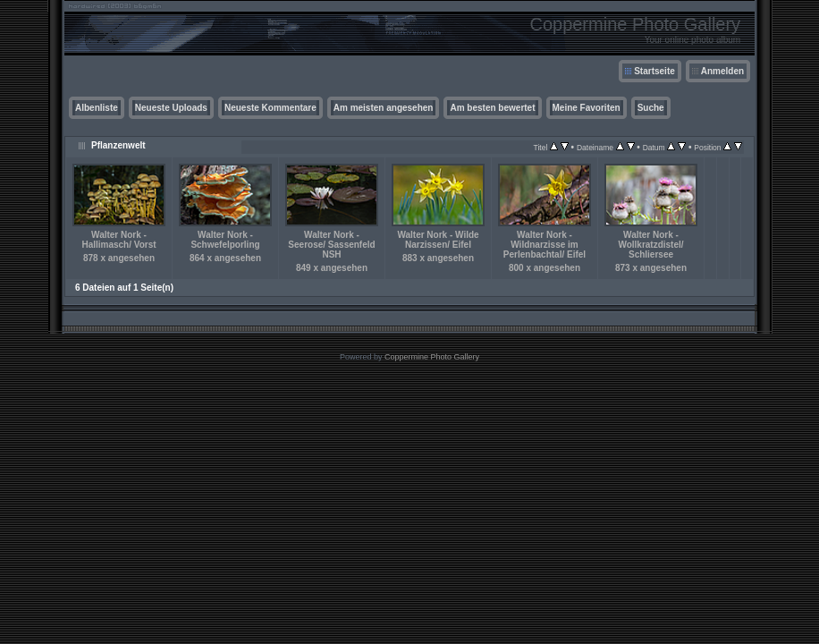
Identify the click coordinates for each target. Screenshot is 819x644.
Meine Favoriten (587, 108)
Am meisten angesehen (384, 108)
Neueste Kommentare (270, 108)
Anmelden (722, 71)
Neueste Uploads (171, 108)
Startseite (654, 71)
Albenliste (97, 108)
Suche (651, 108)
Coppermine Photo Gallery (432, 357)
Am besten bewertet (492, 108)
